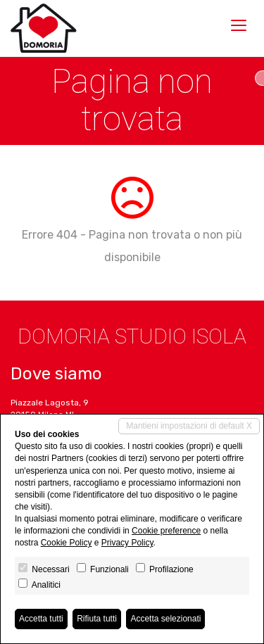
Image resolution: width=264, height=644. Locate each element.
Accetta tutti (41, 619)
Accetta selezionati (165, 619)
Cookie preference (166, 531)
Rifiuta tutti (97, 619)
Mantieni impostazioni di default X (189, 426)
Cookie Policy (67, 543)
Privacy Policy (127, 543)
